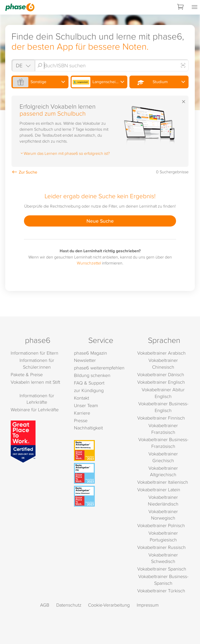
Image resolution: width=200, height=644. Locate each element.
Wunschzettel (89, 263)
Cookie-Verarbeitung (109, 605)
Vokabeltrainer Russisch (161, 547)
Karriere (82, 413)
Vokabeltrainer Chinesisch (163, 364)
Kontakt (82, 398)
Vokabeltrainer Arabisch (161, 353)
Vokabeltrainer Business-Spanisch (163, 580)
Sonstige (30, 82)
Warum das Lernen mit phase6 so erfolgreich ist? (65, 153)
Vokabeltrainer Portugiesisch (163, 536)
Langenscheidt (95, 82)
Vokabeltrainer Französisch (163, 429)
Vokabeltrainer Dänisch (161, 374)
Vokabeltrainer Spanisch (162, 569)
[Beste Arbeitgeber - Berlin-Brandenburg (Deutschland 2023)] (101, 450)
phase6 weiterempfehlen (99, 368)
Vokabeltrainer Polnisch (161, 525)
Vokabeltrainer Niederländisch (163, 500)
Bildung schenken (92, 375)
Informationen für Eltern (35, 353)
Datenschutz (69, 605)
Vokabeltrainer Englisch (161, 382)
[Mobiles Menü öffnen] (195, 7)
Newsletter (85, 360)
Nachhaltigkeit (88, 428)
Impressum (148, 605)
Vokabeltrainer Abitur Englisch (163, 393)
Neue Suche (100, 221)
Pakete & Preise (27, 374)
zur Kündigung (89, 390)
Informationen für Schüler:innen (37, 364)
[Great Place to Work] (23, 441)
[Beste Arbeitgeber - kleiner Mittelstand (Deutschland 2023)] (101, 496)
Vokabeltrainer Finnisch (161, 418)
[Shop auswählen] (23, 65)
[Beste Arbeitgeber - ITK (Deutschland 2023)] (101, 473)
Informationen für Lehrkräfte (37, 399)
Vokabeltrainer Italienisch (163, 482)
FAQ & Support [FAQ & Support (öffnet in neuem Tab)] (89, 383)
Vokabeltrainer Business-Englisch (163, 407)
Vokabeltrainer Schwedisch (163, 558)
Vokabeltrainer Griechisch (163, 457)
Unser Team (86, 405)
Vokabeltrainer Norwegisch (163, 515)
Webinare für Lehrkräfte (35, 410)
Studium (149, 82)
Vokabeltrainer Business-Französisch (163, 443)
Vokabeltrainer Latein (159, 490)
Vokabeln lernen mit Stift (35, 382)
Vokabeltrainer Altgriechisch (163, 471)
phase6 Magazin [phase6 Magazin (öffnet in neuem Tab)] (90, 353)
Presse (81, 420)
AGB (45, 605)
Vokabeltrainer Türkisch (161, 591)
